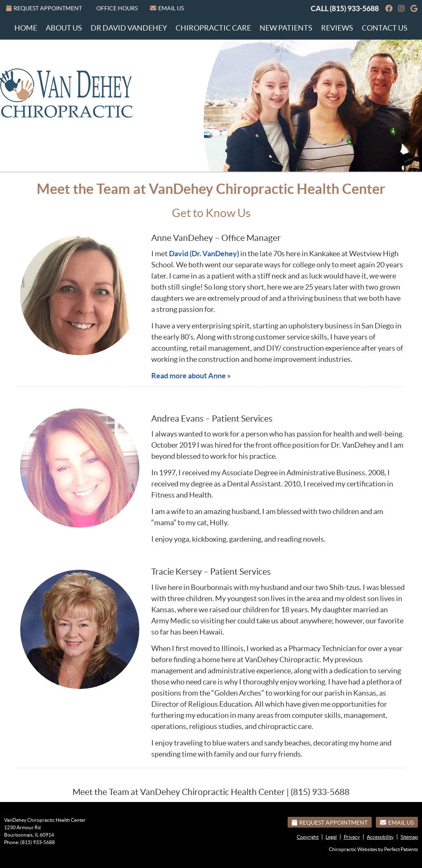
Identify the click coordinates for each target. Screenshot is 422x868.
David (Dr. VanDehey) (204, 254)
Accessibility (380, 837)
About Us (64, 28)
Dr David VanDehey (129, 28)
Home (26, 28)
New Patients (286, 28)
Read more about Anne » (191, 376)
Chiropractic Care (213, 28)
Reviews (337, 28)
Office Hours (117, 8)
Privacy (352, 837)
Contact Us (385, 28)
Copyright (308, 837)
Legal (331, 837)
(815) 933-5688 (354, 8)
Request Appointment (44, 8)
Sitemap (409, 837)
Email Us (167, 8)
